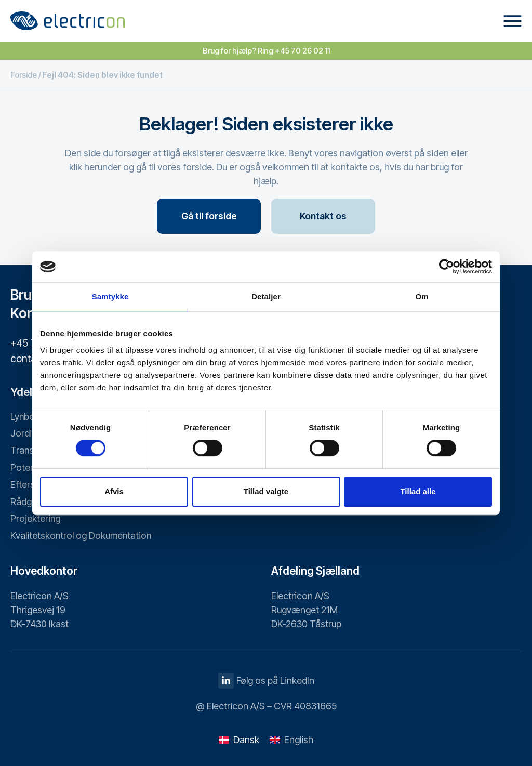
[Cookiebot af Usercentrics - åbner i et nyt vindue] (447, 267)
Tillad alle (418, 491)
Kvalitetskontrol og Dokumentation (82, 536)
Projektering (36, 519)
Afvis (114, 491)
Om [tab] (422, 296)
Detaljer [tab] (266, 296)
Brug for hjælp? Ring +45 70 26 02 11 (266, 51)
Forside (24, 75)
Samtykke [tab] (110, 296)
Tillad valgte (266, 491)
